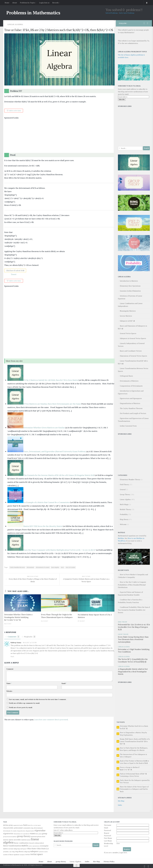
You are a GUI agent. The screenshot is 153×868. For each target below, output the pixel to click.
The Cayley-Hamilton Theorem (131, 408)
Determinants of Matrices (129, 381)
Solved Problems (112, 13)
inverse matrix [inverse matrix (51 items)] (8, 840)
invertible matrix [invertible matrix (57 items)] (20, 840)
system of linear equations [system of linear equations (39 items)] (11, 855)
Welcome (123, 524)
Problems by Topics (28, 3)
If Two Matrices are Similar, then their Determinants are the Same (52, 404)
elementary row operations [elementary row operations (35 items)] (22, 834)
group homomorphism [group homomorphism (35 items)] (10, 837)
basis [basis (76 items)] (25, 825)
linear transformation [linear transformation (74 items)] (12, 846)
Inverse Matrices (126, 316)
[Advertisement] (59, 136)
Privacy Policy (109, 862)
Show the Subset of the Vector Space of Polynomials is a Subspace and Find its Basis (134, 789)
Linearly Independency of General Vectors (131, 345)
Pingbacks (29, 637)
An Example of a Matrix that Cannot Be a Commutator (47, 502)
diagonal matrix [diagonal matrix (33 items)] (30, 831)
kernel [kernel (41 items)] (29, 840)
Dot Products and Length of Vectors (133, 413)
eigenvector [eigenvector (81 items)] (8, 833)
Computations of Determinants (131, 386)
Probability (124, 514)
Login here (123, 853)
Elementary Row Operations (130, 286)
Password (107, 830)
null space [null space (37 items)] (23, 849)
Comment (10, 669)
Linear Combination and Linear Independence (130, 305)
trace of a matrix (70, 567)
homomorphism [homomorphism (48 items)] (36, 836)
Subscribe (122, 99)
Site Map (121, 801)
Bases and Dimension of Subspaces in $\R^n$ (132, 327)
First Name (108, 838)
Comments (12, 637)
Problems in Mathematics (33, 13)
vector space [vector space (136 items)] (37, 854)
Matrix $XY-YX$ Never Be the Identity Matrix (43, 526)
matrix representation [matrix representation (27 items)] (34, 846)
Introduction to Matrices (129, 281)
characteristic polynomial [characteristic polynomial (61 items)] (13, 828)
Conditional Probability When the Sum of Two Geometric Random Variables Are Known (134, 610)
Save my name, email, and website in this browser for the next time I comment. (38, 700)
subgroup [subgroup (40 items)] (27, 852)
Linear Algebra (15, 24)
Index (120, 805)
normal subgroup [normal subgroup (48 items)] (14, 849)
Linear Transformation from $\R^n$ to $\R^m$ (133, 362)
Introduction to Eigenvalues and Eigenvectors (131, 392)
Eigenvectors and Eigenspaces (131, 398)
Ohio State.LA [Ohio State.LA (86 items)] (43, 848)
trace (62, 567)
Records (55, 3)
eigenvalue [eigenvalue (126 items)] (40, 831)
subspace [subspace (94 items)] (34, 851)
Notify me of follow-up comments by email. (24, 703)
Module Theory (125, 509)
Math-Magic (124, 504)
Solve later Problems (127, 13)
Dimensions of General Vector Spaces (133, 356)
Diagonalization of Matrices (130, 403)
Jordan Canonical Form (128, 426)
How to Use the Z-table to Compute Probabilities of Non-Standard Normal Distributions (132, 585)
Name (9, 684)
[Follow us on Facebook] (147, 23)
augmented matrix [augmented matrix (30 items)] (18, 825)
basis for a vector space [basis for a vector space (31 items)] (34, 825)
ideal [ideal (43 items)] (44, 837)
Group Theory (125, 494)
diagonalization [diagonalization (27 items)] (21, 831)
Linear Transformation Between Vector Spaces (133, 370)
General (123, 489)
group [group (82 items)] (45, 833)
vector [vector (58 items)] (28, 854)
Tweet (14, 274)
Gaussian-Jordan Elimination (130, 291)
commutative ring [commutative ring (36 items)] (28, 828)
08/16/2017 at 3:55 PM (29, 643)
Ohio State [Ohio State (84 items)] (32, 848)
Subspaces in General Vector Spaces (133, 338)
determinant (30, 567)
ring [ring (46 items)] (13, 852)
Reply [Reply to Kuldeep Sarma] (12, 657)
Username (108, 825)
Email (64, 684)
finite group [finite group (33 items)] (38, 834)
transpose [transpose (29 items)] (22, 855)
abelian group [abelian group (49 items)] (8, 825)
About (15, 3)
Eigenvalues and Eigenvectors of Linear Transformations (133, 420)
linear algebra (55, 567)
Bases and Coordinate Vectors (131, 351)
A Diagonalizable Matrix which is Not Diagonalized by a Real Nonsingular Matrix (133, 672)
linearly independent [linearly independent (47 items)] (36, 843)
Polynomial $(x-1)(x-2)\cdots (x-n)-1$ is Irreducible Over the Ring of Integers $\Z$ (134, 627)
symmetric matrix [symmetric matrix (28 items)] (43, 852)
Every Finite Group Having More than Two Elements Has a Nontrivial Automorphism (133, 639)
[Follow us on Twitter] (144, 23)
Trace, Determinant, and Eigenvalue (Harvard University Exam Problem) (55, 451)
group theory (61, 862)
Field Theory (124, 484)
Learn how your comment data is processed (51, 720)
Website (9, 691)
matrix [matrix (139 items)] (25, 846)
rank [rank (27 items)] (10, 852)
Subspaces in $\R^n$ (127, 321)
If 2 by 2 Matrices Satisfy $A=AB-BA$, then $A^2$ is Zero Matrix (51, 380)
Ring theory (124, 519)
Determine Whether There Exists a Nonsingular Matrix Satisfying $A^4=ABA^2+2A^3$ (18, 617)
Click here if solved (15, 271)
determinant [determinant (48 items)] (38, 828)
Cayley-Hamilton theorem (17, 567)
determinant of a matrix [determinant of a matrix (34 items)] (10, 831)
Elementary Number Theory (130, 479)
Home (7, 3)
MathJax (121, 538)
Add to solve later (15, 111)
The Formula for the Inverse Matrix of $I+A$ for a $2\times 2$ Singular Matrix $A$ (59, 475)
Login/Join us (44, 3)
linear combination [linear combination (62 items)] (21, 843)
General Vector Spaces (128, 333)
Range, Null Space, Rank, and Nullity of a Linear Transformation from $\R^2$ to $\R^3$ (135, 741)
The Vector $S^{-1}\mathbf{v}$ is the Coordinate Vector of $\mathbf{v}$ (133, 660)
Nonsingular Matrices (128, 311)
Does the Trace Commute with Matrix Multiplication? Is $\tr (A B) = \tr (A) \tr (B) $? (59, 550)
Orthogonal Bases (126, 376)
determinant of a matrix (43, 567)
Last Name (108, 841)
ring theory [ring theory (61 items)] (19, 852)
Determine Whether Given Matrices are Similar (44, 428)
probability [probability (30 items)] (6, 852)
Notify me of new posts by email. (21, 708)
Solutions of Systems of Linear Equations (130, 297)
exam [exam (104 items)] (32, 833)
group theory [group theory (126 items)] (24, 836)
